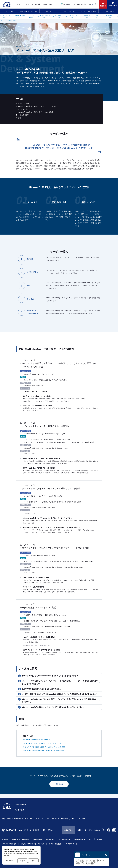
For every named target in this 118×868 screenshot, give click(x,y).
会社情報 (38, 4)
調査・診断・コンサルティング (29, 11)
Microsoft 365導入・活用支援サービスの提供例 (36, 112)
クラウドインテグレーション (6, 16)
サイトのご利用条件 (55, 844)
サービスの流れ (24, 109)
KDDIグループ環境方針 (9, 844)
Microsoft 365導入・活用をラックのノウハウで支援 (37, 106)
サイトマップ (70, 844)
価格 (20, 118)
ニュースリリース (27, 4)
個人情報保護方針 (64, 839)
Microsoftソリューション (20, 16)
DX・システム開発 (108, 11)
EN (92, 4)
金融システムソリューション (74, 16)
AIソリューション (99, 16)
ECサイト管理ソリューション (46, 16)
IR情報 (45, 4)
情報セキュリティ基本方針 (21, 839)
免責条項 (5, 839)
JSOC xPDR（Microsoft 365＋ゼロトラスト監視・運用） (44, 751)
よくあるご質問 (24, 115)
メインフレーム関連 (33, 16)
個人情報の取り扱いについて (83, 839)
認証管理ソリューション (60, 16)
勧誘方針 (100, 839)
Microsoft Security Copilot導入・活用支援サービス (42, 743)
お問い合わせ (59, 784)
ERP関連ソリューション (87, 16)
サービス (17, 4)
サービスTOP (10, 11)
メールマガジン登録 (80, 4)
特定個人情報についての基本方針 (44, 839)
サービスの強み (24, 103)
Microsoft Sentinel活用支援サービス (37, 739)
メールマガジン (87, 830)
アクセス (21, 810)
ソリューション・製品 (69, 11)
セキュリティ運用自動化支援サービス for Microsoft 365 (44, 747)
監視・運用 (49, 11)
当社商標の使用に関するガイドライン (33, 844)
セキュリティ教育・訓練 (88, 11)
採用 (50, 4)
